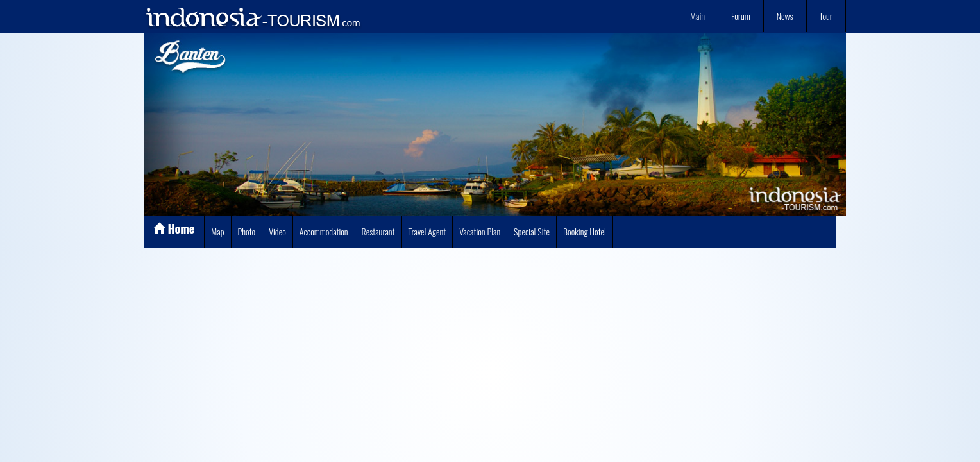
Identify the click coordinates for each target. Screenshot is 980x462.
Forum (741, 16)
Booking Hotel (585, 231)
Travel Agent (427, 231)
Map (217, 231)
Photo (247, 231)
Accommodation (324, 231)
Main (697, 16)
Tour (826, 16)
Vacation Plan (480, 231)
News (785, 16)
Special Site (532, 231)
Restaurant (378, 231)
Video (277, 231)
